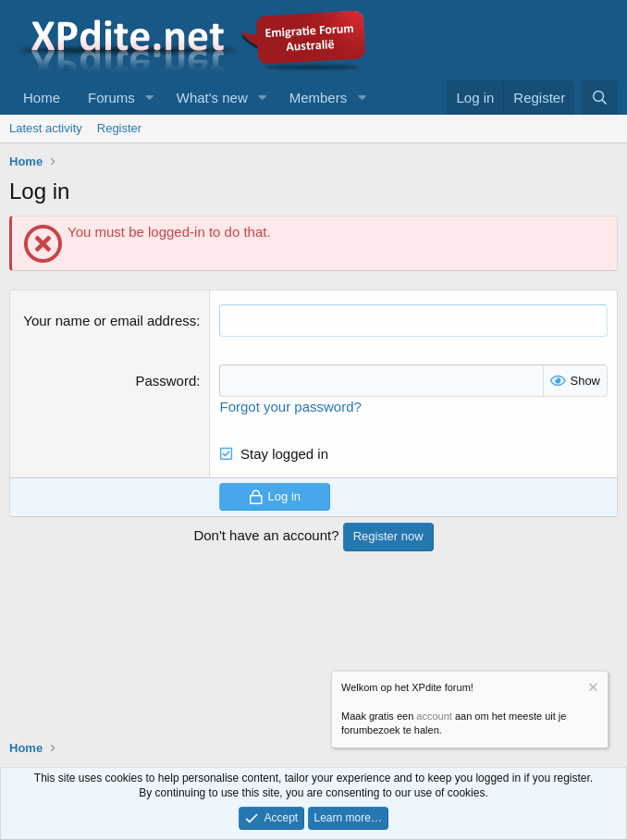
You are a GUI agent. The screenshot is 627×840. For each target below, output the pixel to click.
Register (119, 128)
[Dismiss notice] (592, 690)
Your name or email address (110, 321)
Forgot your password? (290, 407)
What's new (212, 98)
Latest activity (46, 128)
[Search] (600, 98)
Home (42, 98)
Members (319, 98)
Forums (111, 98)
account (434, 716)
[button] (150, 98)
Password (166, 381)
